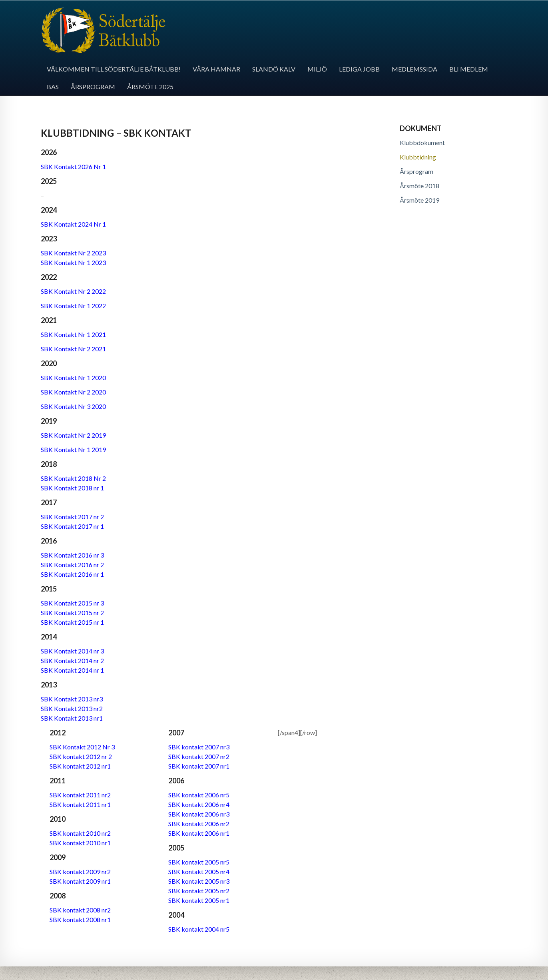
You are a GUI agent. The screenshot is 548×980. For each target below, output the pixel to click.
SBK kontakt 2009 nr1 (80, 881)
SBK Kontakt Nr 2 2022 (73, 291)
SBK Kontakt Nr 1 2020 (73, 377)
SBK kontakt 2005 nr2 (199, 891)
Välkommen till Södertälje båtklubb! (114, 69)
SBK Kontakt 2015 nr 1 (72, 622)
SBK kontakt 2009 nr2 (80, 871)
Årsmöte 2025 (150, 87)
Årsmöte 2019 (419, 200)
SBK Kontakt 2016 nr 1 (72, 574)
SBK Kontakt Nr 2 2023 (73, 253)
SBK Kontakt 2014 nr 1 (72, 670)
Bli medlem (469, 69)
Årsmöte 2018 (419, 186)
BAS (53, 87)
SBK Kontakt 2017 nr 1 (72, 526)
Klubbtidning (418, 157)
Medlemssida (414, 69)
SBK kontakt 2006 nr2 (199, 824)
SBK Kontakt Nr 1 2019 (73, 449)
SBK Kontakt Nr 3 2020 (73, 406)
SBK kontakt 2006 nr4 (199, 804)
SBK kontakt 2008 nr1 (80, 919)
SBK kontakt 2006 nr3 (199, 814)
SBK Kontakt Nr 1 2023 (73, 262)
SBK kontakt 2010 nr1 (80, 843)
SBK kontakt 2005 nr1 (199, 900)
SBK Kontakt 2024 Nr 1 (73, 224)
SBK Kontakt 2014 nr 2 (72, 660)
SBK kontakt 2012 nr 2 (81, 756)
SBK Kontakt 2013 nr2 (72, 708)
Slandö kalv (274, 69)
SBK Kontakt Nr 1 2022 (73, 306)
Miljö (317, 69)
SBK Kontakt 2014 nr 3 (72, 651)
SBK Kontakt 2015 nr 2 (72, 612)
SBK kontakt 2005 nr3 (199, 881)
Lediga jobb (359, 69)
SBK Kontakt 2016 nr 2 (72, 565)
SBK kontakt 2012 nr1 (80, 766)
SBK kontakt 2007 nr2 (199, 756)
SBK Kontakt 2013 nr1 (72, 718)
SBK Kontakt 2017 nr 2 (72, 517)
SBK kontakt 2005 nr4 (199, 871)
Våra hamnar (216, 69)
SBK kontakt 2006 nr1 (199, 833)
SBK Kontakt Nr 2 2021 (73, 349)
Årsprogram (93, 87)
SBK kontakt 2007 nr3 (199, 747)
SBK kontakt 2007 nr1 (199, 766)
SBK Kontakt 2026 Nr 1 (73, 166)
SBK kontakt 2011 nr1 (80, 804)
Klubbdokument (422, 142)
